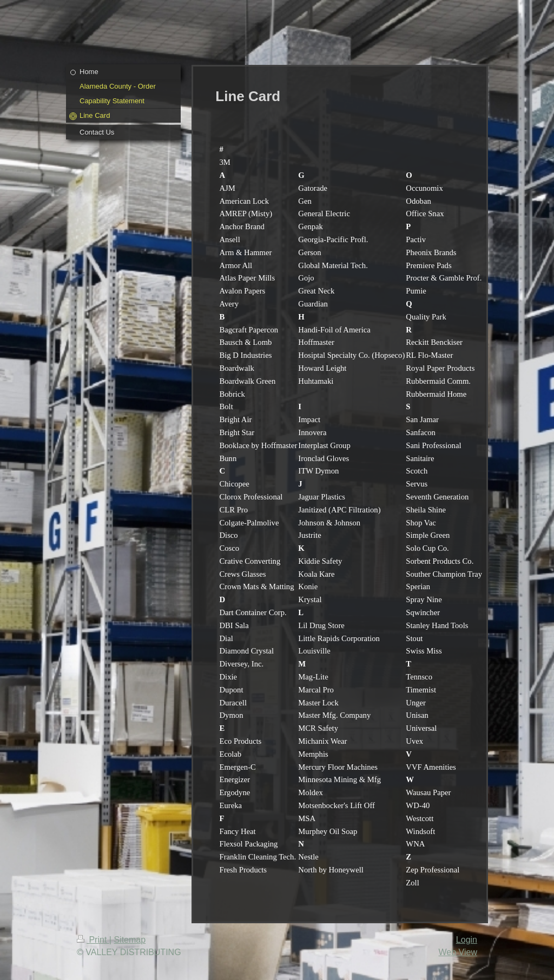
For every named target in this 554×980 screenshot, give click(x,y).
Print (93, 940)
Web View (458, 952)
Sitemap (130, 940)
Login (467, 940)
